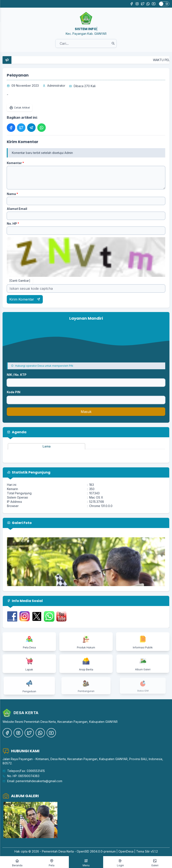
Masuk (86, 412)
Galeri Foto (19, 523)
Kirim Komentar (25, 299)
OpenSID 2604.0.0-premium (96, 851)
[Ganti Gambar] (20, 281)
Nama (12, 194)
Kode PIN (14, 392)
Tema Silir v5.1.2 (147, 851)
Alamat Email (17, 209)
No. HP (13, 224)
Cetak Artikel (20, 108)
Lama (47, 446)
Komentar (15, 163)
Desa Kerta (66, 851)
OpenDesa (126, 851)
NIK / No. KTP (17, 375)
